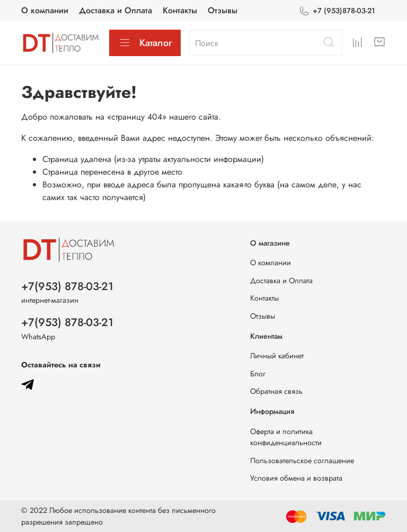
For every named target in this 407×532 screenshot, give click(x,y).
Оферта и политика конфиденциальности (286, 437)
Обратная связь (276, 391)
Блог (258, 374)
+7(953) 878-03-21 (67, 286)
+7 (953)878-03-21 (337, 11)
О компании (45, 10)
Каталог (145, 43)
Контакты (180, 10)
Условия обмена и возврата (296, 478)
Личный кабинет (277, 356)
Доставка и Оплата (116, 10)
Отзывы (223, 10)
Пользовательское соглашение (302, 461)
